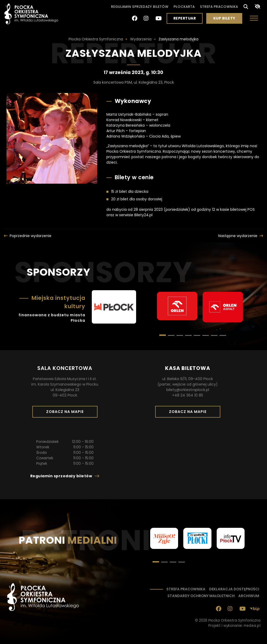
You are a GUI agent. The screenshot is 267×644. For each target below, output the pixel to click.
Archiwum (249, 596)
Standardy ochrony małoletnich (201, 596)
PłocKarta (184, 7)
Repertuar (185, 18)
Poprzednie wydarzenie (31, 236)
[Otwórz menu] (254, 18)
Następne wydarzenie (238, 236)
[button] (171, 335)
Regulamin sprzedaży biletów (140, 7)
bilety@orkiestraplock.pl (188, 390)
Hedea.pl (252, 626)
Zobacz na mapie (67, 413)
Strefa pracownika (219, 7)
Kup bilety (226, 20)
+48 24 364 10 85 (188, 395)
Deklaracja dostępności (234, 589)
